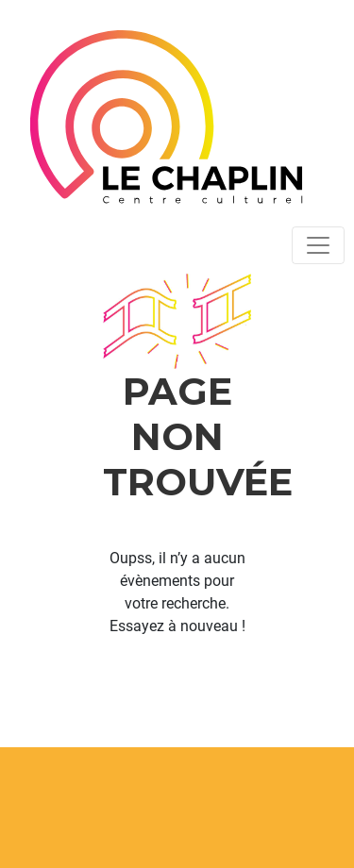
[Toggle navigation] (318, 245)
